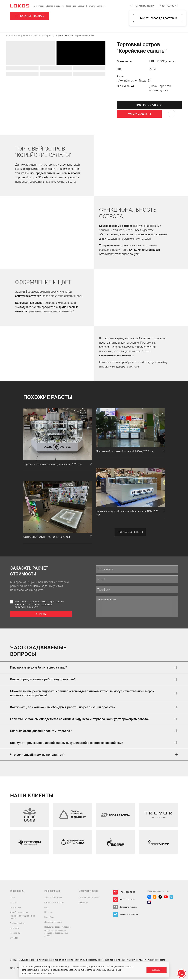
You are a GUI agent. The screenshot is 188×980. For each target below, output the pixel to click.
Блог (46, 908)
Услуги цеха (16, 908)
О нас (13, 898)
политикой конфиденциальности (33, 607)
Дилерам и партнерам (89, 898)
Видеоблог (49, 918)
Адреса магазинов (53, 898)
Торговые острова (43, 37)
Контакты (91, 6)
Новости (48, 913)
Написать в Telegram (129, 915)
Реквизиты (15, 934)
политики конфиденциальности (38, 973)
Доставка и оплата (55, 6)
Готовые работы (18, 924)
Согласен (157, 970)
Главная (11, 37)
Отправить (41, 615)
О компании (39, 6)
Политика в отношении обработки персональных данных (56, 934)
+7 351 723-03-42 (127, 901)
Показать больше (130, 533)
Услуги (100, 6)
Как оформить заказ (54, 903)
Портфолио (71, 6)
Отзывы (14, 939)
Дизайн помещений (19, 913)
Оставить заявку (145, 6)
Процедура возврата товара (57, 928)
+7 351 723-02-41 (168, 6)
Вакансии (83, 903)
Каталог (14, 903)
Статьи (81, 6)
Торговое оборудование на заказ (22, 918)
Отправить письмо (128, 908)
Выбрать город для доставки (158, 18)
